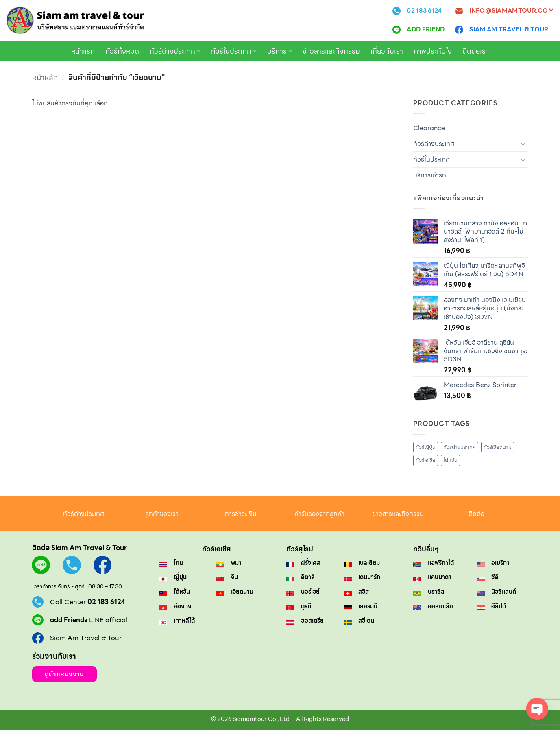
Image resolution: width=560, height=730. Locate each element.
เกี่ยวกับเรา (387, 51)
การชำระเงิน (241, 514)
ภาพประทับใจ (433, 51)
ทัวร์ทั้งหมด (122, 51)
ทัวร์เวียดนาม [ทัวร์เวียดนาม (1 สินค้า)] (498, 447)
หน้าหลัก (45, 78)
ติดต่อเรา (476, 51)
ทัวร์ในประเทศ (234, 51)
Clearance (429, 128)
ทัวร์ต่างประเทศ (175, 51)
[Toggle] (523, 144)
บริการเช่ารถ (430, 175)
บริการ (280, 51)
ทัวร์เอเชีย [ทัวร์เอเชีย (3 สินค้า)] (426, 460)
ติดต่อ (476, 514)
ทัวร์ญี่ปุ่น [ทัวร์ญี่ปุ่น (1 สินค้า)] (426, 447)
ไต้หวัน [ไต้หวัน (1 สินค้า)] (450, 460)
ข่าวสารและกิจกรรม (331, 51)
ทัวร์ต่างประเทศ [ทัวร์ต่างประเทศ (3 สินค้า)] (460, 447)
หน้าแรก (83, 51)
